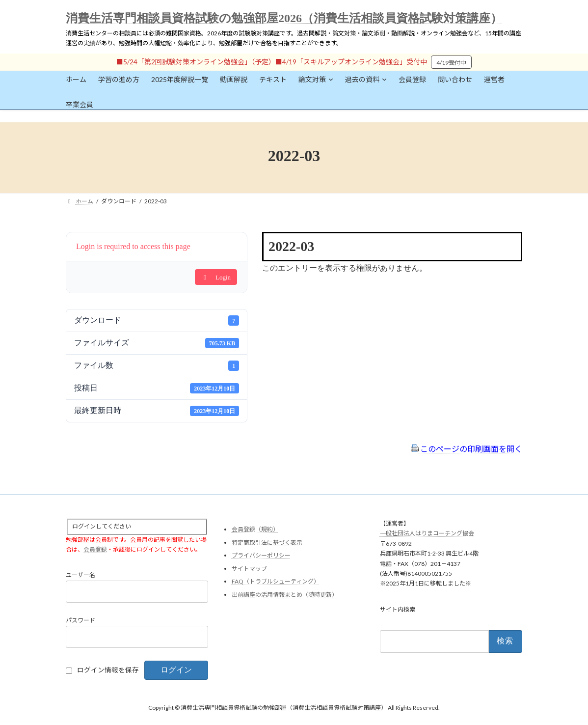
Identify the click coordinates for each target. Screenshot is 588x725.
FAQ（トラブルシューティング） (276, 582)
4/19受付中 (451, 63)
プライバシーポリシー (261, 556)
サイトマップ (249, 569)
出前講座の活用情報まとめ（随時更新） (285, 595)
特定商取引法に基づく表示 (267, 543)
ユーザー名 (80, 575)
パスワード (80, 621)
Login (216, 277)
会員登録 (95, 549)
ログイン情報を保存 (108, 670)
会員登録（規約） (255, 529)
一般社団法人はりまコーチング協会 (427, 534)
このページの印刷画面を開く (467, 449)
